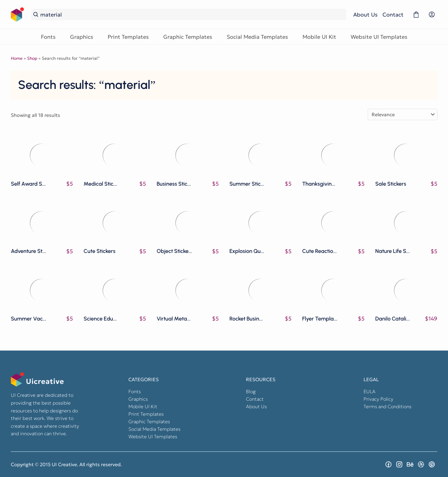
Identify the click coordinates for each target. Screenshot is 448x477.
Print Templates (128, 37)
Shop (32, 58)
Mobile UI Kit (319, 37)
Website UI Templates (379, 37)
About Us (365, 15)
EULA (370, 391)
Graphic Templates (188, 37)
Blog (251, 391)
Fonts (48, 37)
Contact (393, 15)
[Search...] (192, 15)
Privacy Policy (378, 399)
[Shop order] (403, 114)
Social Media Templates (257, 37)
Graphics (82, 37)
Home (17, 58)
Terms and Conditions (387, 406)
